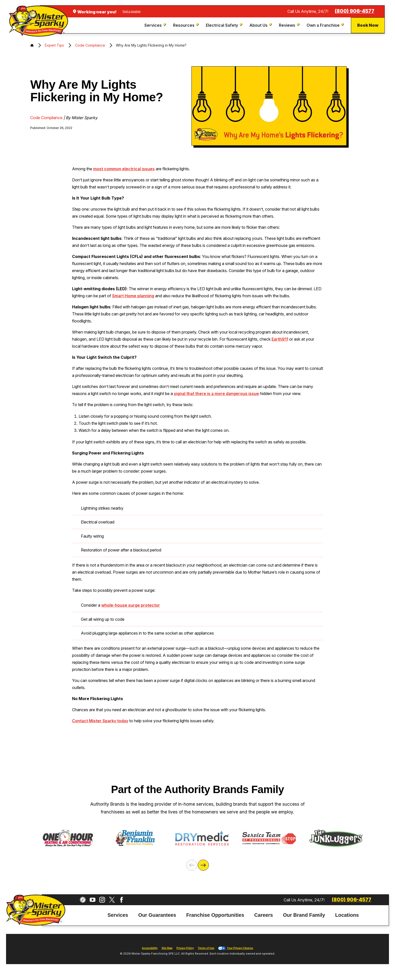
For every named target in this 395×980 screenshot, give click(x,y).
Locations (347, 915)
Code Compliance (90, 45)
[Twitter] (112, 900)
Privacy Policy (185, 948)
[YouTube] (93, 900)
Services (118, 915)
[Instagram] (102, 900)
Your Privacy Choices (236, 948)
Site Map (167, 948)
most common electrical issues (124, 169)
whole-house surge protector (131, 605)
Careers (264, 915)
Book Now (368, 25)
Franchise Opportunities (215, 915)
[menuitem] (156, 25)
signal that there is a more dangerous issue (216, 394)
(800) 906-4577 (355, 11)
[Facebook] (122, 900)
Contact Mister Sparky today (100, 721)
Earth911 (280, 339)
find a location (132, 11)
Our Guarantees (157, 915)
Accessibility (150, 948)
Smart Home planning (133, 296)
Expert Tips (54, 45)
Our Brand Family (304, 915)
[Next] (203, 865)
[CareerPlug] (83, 900)
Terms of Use (206, 948)
